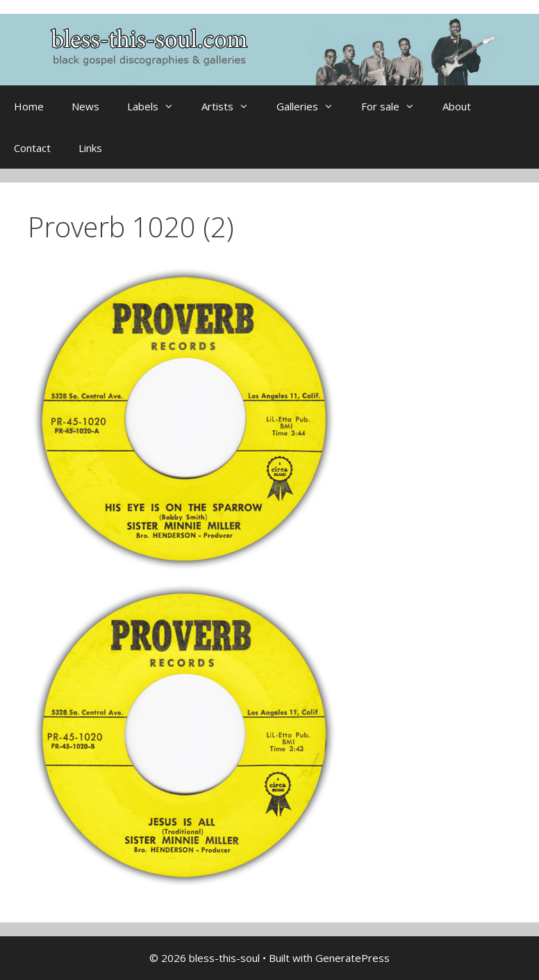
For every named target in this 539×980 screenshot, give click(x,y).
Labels (157, 106)
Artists (232, 106)
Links (90, 148)
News (85, 106)
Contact (32, 148)
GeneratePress (353, 958)
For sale (395, 106)
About (457, 106)
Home (29, 106)
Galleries (312, 106)
